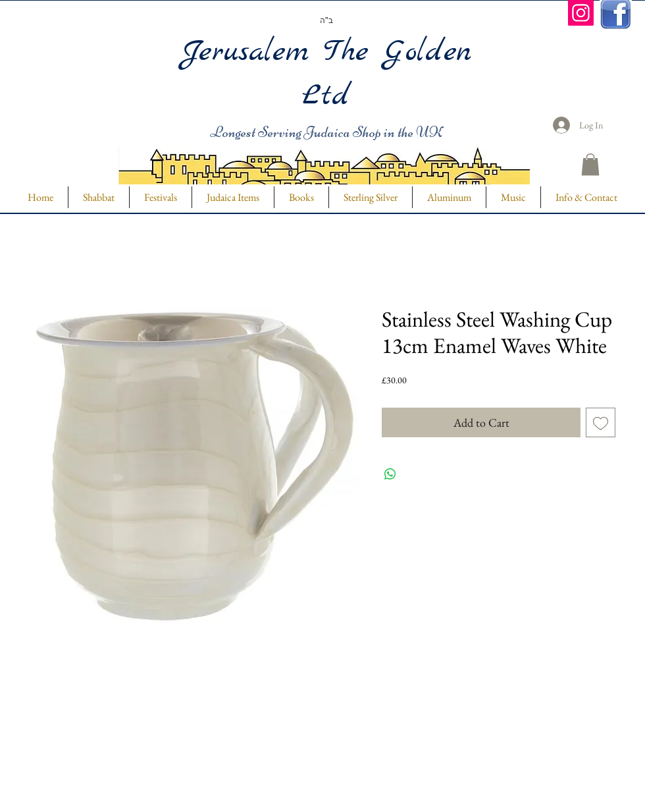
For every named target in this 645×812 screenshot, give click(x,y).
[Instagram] (581, 13)
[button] (590, 164)
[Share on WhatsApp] (390, 474)
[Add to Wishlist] (601, 422)
